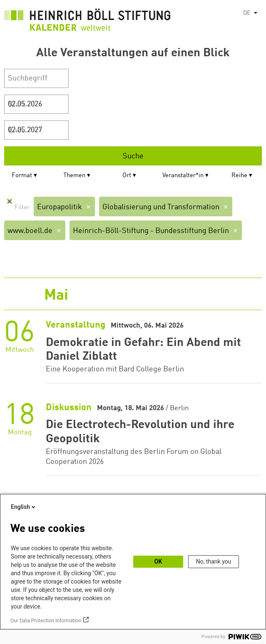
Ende (17, 130)
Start (17, 105)
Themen (74, 176)
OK (158, 561)
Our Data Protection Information (46, 621)
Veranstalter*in (183, 176)
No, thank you (214, 561)
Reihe (239, 176)
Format (22, 176)
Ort (127, 176)
